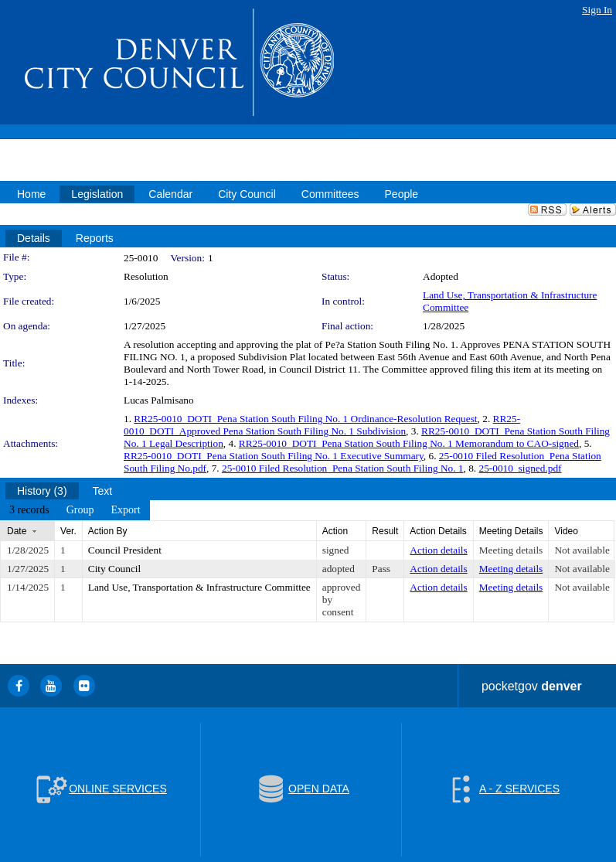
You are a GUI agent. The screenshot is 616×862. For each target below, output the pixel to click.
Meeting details (511, 550)
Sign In (597, 10)
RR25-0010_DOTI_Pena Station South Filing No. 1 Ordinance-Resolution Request (305, 419)
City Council (115, 569)
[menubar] (75, 510)
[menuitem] (29, 510)
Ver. (68, 531)
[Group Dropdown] (80, 510)
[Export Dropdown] (125, 510)
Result (385, 531)
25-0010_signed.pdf (521, 468)
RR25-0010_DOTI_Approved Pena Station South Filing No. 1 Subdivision (322, 425)
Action (335, 531)
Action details (438, 550)
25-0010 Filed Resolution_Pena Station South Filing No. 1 (342, 468)
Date (17, 531)
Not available (582, 550)
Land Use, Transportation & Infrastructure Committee (199, 587)
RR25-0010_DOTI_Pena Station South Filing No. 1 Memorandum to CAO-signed (409, 443)
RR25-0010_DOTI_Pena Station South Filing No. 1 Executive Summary (274, 456)
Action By (108, 531)
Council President (125, 550)
